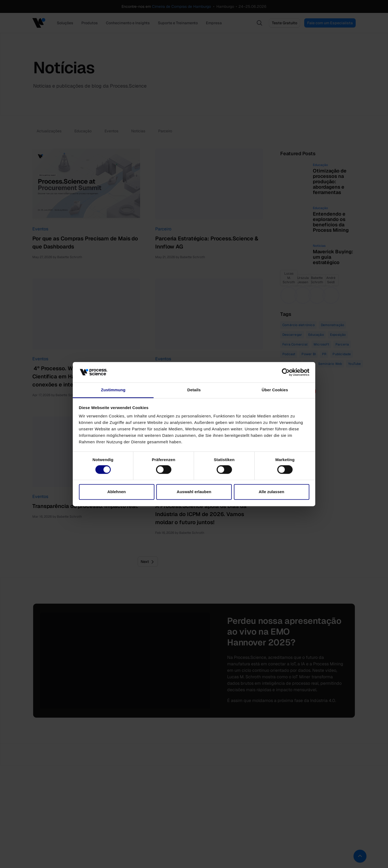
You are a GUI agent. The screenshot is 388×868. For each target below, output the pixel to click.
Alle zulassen (271, 492)
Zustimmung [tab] (113, 390)
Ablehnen (116, 492)
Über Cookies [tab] (275, 390)
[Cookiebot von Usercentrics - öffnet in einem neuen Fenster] (286, 372)
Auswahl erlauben (194, 492)
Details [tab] (194, 390)
